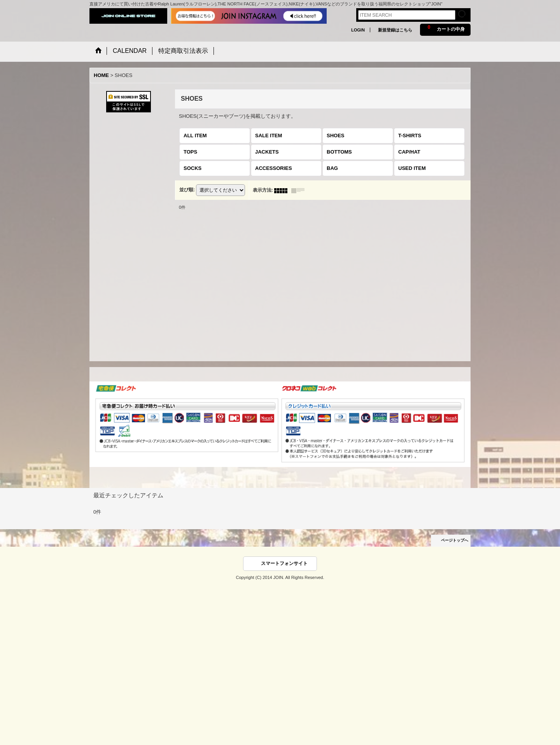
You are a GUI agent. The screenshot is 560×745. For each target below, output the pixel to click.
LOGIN (358, 30)
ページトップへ (455, 540)
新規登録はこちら (395, 30)
